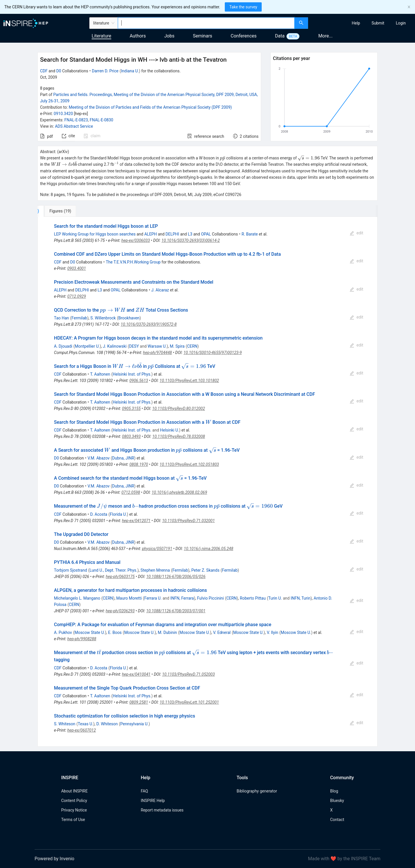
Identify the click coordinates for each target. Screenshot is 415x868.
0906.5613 (139, 381)
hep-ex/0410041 (136, 674)
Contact (337, 820)
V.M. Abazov (99, 458)
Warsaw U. (157, 346)
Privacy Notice (74, 810)
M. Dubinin (167, 632)
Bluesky (337, 801)
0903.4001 (77, 268)
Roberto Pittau (253, 598)
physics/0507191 (157, 549)
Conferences (244, 36)
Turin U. (275, 598)
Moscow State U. (90, 632)
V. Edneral (222, 632)
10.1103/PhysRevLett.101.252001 (189, 702)
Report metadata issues (162, 810)
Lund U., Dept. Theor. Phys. (114, 570)
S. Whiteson (65, 724)
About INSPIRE (74, 791)
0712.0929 (77, 296)
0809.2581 (139, 702)
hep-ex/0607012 (81, 730)
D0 (59, 71)
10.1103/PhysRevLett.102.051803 (189, 464)
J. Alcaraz (160, 290)
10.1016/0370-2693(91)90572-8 (149, 324)
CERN (192, 346)
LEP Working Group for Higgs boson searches (95, 234)
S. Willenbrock (103, 318)
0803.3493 (131, 436)
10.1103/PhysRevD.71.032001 (188, 521)
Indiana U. (130, 71)
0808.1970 (139, 464)
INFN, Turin (300, 598)
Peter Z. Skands (205, 570)
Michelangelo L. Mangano (77, 598)
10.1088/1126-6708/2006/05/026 (176, 577)
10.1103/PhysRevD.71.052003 (188, 674)
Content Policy (74, 801)
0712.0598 (131, 492)
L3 (190, 234)
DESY (134, 346)
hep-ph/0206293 (120, 611)
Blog (334, 791)
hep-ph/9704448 (157, 353)
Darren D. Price (105, 71)
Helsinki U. (169, 430)
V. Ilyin (273, 632)
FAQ (144, 791)
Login (401, 23)
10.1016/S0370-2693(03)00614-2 (190, 240)
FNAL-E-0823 (76, 120)
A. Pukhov (63, 632)
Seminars (202, 36)
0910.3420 (63, 114)
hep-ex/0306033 (136, 240)
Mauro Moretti (129, 598)
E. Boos (115, 632)
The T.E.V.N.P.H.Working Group (133, 262)
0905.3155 (131, 408)
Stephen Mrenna (155, 570)
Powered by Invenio (54, 859)
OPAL (206, 234)
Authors (138, 36)
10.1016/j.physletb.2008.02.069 (179, 492)
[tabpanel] (207, 482)
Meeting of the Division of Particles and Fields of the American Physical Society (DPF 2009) (150, 107)
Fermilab (79, 318)
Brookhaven (129, 318)
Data (280, 36)
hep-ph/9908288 (82, 639)
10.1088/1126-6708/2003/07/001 (176, 611)
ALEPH (151, 234)
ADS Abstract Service (74, 126)
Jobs (169, 36)
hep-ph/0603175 (120, 577)
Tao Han (61, 318)
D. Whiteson (107, 724)
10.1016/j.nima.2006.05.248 (209, 549)
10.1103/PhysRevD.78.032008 (179, 436)
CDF (44, 71)
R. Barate (250, 234)
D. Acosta (99, 514)
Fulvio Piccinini (211, 598)
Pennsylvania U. (134, 724)
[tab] (57, 211)
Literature (101, 36)
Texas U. (85, 724)
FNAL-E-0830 (101, 120)
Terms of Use (73, 820)
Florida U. (118, 514)
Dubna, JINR (123, 458)
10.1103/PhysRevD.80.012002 (179, 408)
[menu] (362, 23)
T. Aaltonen (100, 374)
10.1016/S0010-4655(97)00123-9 (213, 353)
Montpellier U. (87, 346)
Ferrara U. (153, 598)
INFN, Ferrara (182, 598)
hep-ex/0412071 (136, 521)
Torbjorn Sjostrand (70, 570)
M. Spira (177, 346)
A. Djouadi (63, 346)
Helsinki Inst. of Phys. (132, 374)
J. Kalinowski (115, 346)
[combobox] (206, 23)
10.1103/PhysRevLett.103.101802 (189, 381)
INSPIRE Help (153, 801)
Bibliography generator (257, 791)
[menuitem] (356, 23)
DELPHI (172, 234)
